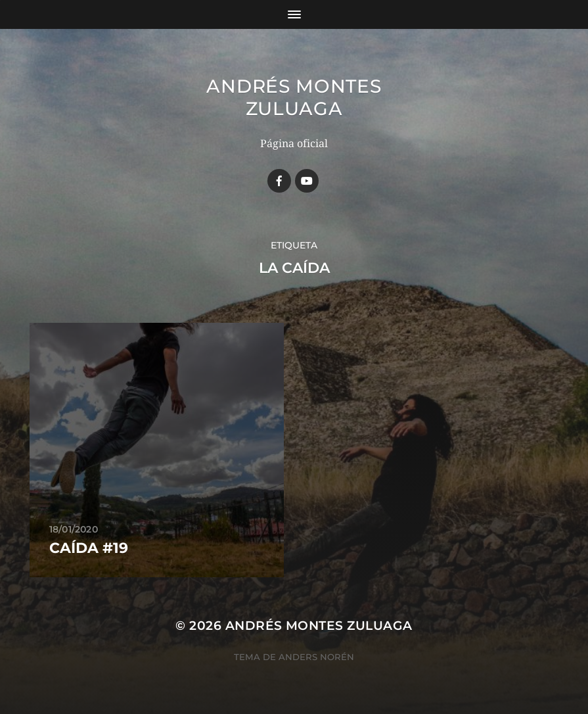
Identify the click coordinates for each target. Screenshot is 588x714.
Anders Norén (316, 657)
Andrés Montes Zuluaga (294, 97)
